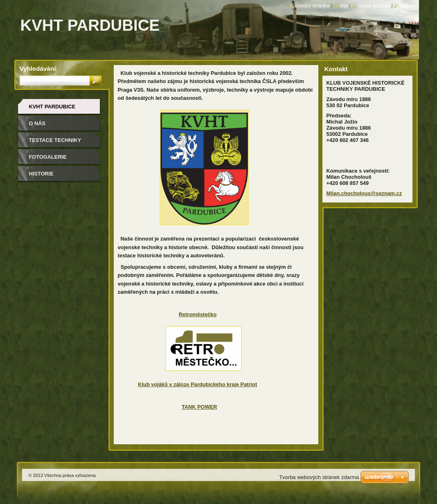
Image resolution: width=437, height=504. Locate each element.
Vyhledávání (38, 69)
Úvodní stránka (312, 6)
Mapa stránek (374, 6)
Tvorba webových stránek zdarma (319, 477)
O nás (37, 123)
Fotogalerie (48, 157)
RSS (404, 6)
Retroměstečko (198, 314)
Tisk (344, 6)
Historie (41, 174)
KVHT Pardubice (52, 107)
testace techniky (55, 140)
